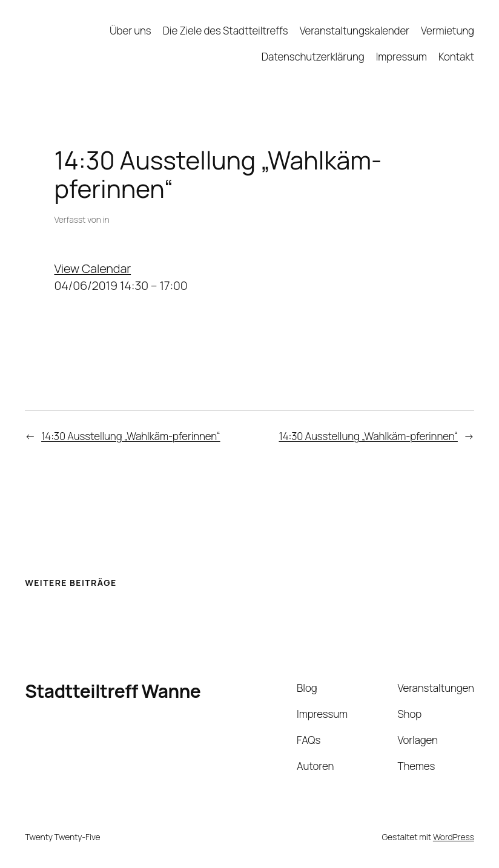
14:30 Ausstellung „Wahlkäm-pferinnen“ (131, 436)
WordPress (454, 837)
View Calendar (93, 268)
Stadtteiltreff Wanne (113, 691)
